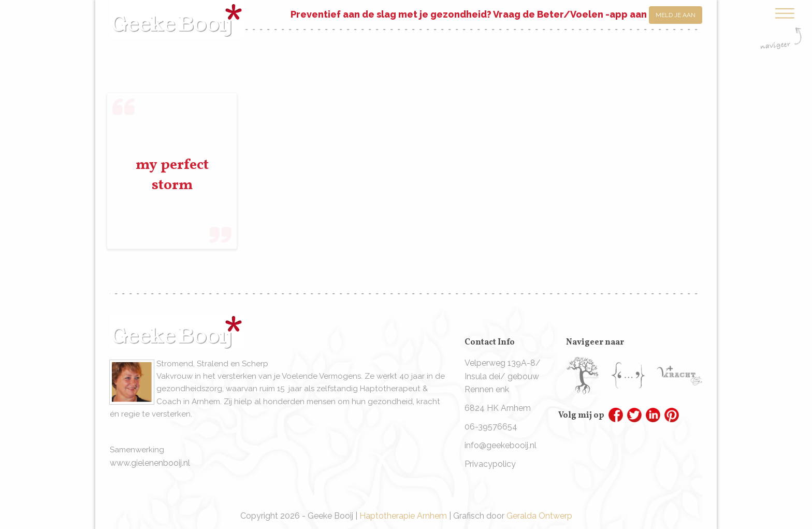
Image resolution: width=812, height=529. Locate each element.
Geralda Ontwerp (539, 516)
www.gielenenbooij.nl (150, 463)
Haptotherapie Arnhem (403, 516)
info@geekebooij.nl (501, 445)
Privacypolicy (490, 464)
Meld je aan (676, 15)
